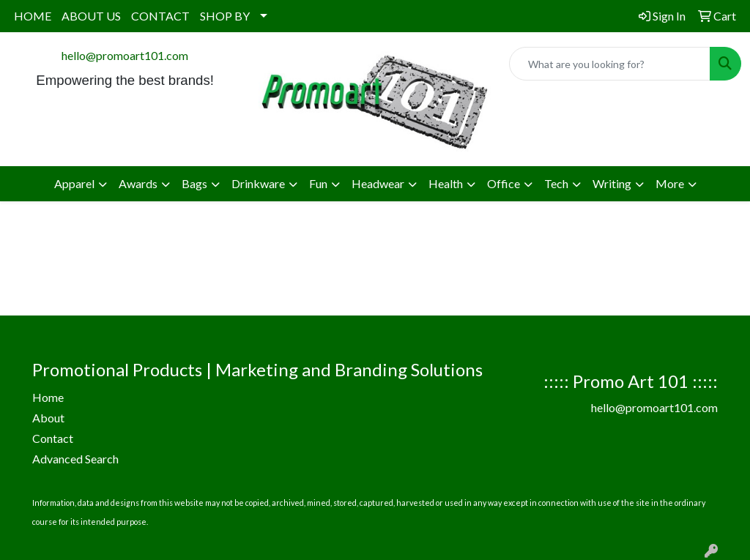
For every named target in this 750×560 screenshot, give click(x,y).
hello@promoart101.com (125, 55)
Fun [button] (318, 183)
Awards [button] (138, 183)
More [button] (670, 183)
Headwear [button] (378, 183)
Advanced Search (75, 459)
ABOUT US (91, 16)
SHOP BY (225, 16)
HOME (33, 16)
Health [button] (446, 183)
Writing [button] (612, 183)
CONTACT (160, 16)
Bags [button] (194, 183)
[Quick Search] (610, 64)
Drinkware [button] (258, 183)
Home (48, 397)
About (48, 418)
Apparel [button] (74, 183)
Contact (53, 438)
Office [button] (504, 183)
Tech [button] (556, 183)
